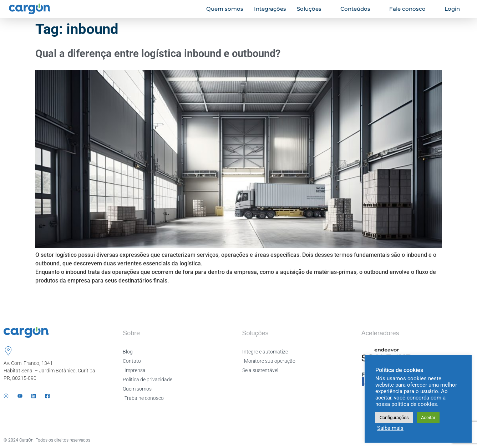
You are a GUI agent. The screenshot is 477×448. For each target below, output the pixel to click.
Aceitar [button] (428, 418)
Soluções (312, 9)
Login (455, 9)
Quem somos (225, 9)
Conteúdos (358, 9)
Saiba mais (390, 428)
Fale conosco (410, 9)
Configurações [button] (394, 418)
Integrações (270, 9)
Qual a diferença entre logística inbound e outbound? (158, 54)
